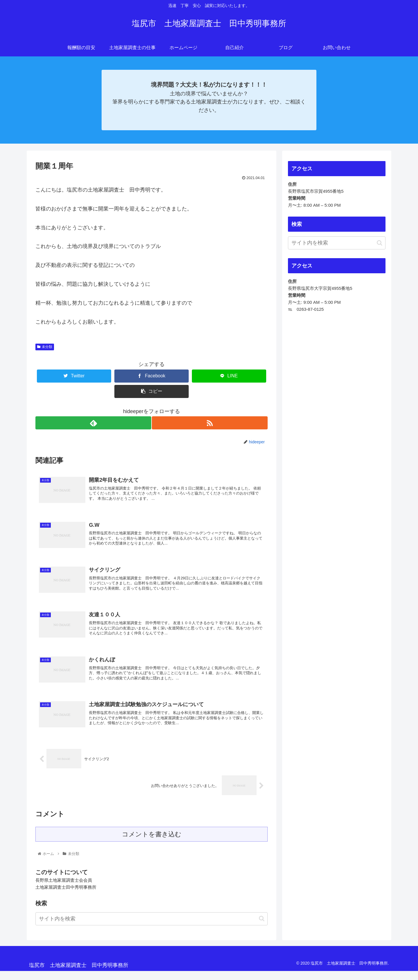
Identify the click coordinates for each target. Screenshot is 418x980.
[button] (262, 928)
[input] (152, 928)
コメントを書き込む (152, 843)
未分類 (45, 347)
